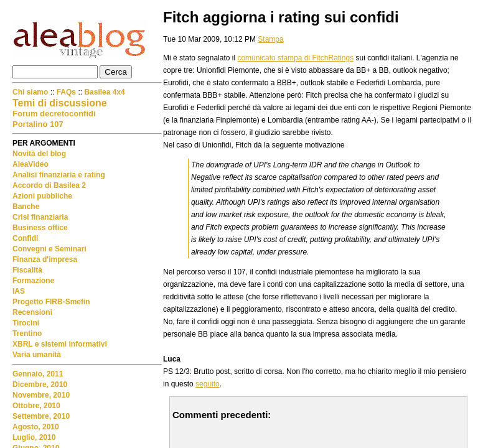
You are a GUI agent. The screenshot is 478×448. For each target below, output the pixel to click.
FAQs (66, 92)
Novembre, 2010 (41, 395)
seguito (208, 384)
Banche (26, 207)
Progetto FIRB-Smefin (51, 302)
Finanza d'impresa (45, 259)
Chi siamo (31, 92)
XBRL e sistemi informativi (60, 344)
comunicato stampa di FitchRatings (295, 58)
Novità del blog (39, 154)
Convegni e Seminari (49, 249)
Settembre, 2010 (41, 416)
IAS (19, 291)
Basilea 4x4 (104, 92)
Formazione (33, 281)
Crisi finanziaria (40, 217)
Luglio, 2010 (34, 437)
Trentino (27, 334)
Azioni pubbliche (42, 196)
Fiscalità (27, 270)
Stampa (270, 39)
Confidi (25, 238)
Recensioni (32, 312)
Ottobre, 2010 (36, 406)
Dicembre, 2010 (40, 385)
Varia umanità (37, 355)
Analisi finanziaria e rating (59, 175)
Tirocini (26, 323)
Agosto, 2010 (36, 427)
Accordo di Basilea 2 (49, 185)
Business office (40, 228)
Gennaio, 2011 (38, 374)
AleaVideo (30, 164)
